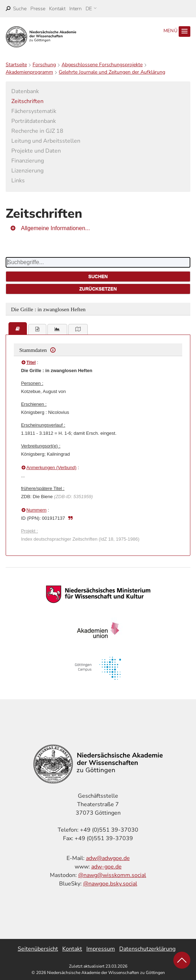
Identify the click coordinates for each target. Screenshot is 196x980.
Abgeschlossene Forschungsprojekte (102, 65)
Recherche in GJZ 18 (37, 131)
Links (18, 181)
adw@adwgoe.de (108, 858)
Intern (76, 9)
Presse (38, 9)
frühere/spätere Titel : (43, 488)
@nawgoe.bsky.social (110, 884)
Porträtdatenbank (34, 121)
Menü (177, 32)
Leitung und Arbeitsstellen (46, 141)
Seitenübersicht (38, 949)
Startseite (16, 65)
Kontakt (57, 9)
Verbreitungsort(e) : (41, 446)
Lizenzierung (27, 171)
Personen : (32, 383)
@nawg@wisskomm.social (112, 875)
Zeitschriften (27, 101)
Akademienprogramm (29, 72)
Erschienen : (34, 404)
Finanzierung (28, 161)
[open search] (16, 9)
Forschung (44, 65)
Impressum (101, 949)
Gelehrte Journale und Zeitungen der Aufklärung (112, 72)
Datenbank (25, 91)
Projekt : (29, 531)
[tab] (18, 329)
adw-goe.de (106, 867)
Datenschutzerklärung (147, 949)
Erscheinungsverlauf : (43, 425)
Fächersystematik (34, 111)
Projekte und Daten (36, 151)
